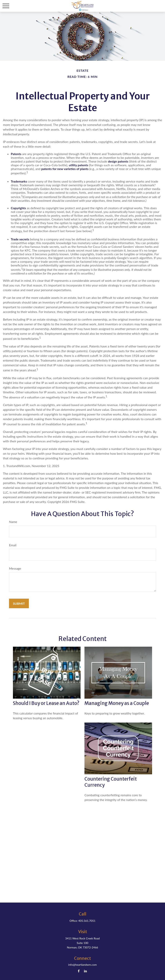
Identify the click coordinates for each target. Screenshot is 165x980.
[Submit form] (19, 603)
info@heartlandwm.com (82, 965)
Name (13, 522)
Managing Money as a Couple (117, 703)
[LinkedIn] (86, 971)
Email (13, 545)
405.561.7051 (87, 921)
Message (15, 568)
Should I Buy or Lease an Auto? (46, 703)
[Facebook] (79, 971)
